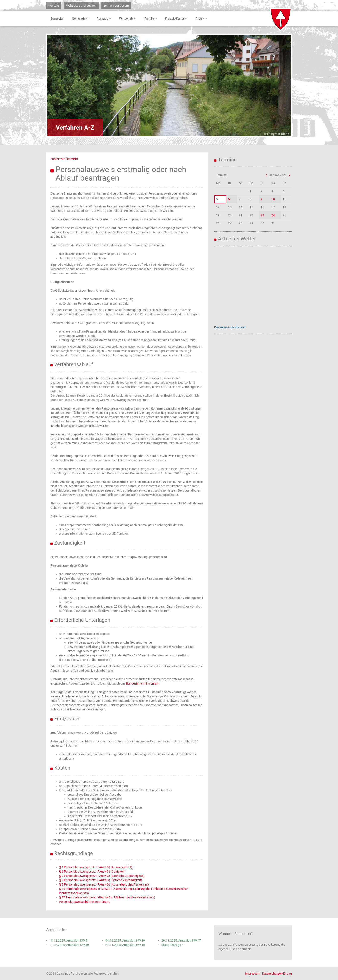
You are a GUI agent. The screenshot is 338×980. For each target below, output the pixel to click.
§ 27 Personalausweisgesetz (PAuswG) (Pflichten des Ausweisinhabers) (107, 897)
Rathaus (104, 19)
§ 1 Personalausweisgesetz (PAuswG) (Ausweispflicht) (96, 867)
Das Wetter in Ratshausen (230, 327)
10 (273, 199)
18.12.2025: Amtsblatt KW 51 (69, 941)
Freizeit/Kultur (177, 19)
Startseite (57, 19)
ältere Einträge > (172, 945)
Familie (151, 19)
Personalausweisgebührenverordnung (85, 902)
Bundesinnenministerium (143, 683)
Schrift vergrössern (116, 6)
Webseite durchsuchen (81, 6)
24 (273, 215)
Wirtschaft (128, 19)
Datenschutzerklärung (277, 974)
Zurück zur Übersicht (64, 159)
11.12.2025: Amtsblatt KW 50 (69, 945)
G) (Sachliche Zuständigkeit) (126, 876)
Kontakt (54, 6)
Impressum (253, 974)
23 (262, 215)
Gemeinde (81, 19)
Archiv (202, 19)
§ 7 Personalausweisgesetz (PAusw (83, 876)
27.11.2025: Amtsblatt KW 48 (125, 945)
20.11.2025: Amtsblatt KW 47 (181, 941)
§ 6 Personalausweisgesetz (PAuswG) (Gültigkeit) (92, 872)
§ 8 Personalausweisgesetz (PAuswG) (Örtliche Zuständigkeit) (101, 880)
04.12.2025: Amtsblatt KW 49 (125, 941)
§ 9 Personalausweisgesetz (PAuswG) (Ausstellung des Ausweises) (104, 884)
